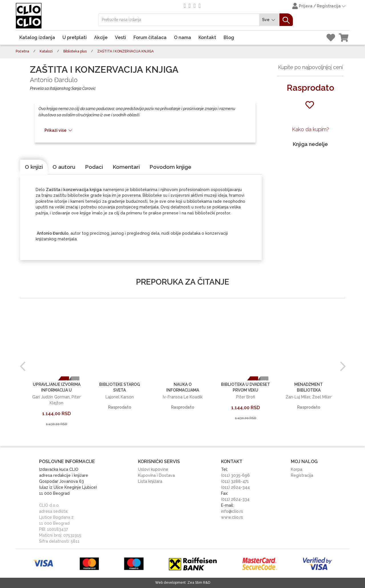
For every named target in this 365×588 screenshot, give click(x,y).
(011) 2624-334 (235, 499)
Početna (22, 51)
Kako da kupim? (311, 129)
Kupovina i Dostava (156, 475)
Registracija (302, 475)
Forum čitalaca (150, 37)
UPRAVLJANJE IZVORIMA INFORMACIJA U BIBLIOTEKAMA (57, 390)
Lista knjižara (150, 481)
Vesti (120, 37)
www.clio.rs (232, 517)
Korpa (297, 469)
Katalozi (46, 51)
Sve (269, 20)
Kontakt (207, 37)
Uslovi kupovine (153, 469)
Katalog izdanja (37, 37)
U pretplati (75, 37)
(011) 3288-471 (235, 481)
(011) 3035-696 (235, 475)
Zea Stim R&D (199, 583)
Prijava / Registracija (319, 7)
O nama (182, 37)
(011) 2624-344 (235, 487)
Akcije (101, 37)
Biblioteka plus (75, 51)
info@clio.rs (232, 511)
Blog (229, 37)
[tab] (34, 167)
